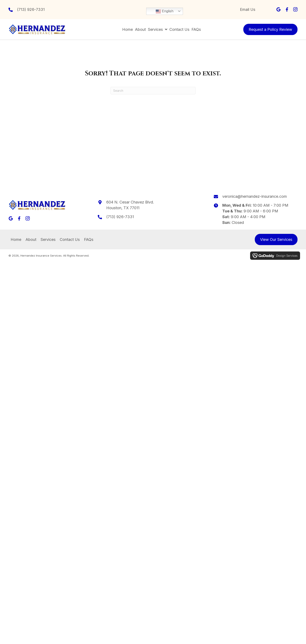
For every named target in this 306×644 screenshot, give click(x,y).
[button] (278, 10)
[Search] (153, 91)
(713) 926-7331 (31, 9)
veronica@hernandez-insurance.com (255, 196)
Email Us (248, 9)
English (165, 11)
